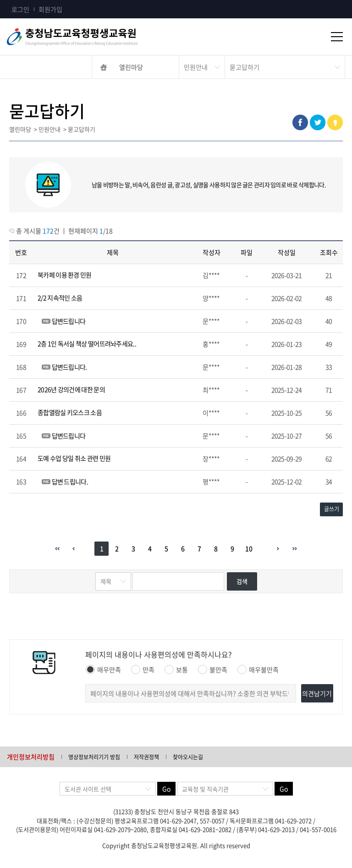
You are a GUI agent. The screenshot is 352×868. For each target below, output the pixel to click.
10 (249, 548)
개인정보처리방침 (31, 757)
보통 (176, 669)
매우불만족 (258, 669)
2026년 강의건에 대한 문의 (71, 389)
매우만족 (103, 669)
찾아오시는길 (188, 757)
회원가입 (50, 9)
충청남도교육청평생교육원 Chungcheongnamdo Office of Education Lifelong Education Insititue (101, 37)
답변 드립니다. (70, 481)
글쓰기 (332, 509)
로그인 (20, 9)
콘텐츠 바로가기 (22, 0)
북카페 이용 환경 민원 (65, 275)
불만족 (213, 669)
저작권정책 (146, 757)
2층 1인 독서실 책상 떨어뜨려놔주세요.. (87, 343)
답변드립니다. (69, 367)
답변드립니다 (69, 321)
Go (166, 789)
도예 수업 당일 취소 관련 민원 (74, 458)
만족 (143, 669)
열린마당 (131, 67)
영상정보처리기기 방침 (94, 757)
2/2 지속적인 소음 (60, 298)
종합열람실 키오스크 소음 (70, 412)
